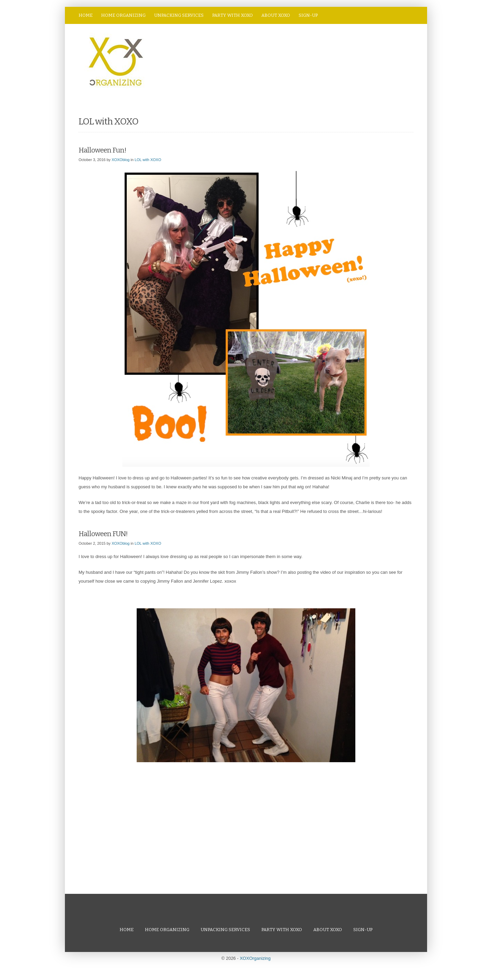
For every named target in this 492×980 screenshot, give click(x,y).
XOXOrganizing (255, 958)
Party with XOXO (233, 15)
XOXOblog (121, 160)
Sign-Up (308, 15)
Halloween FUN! (103, 534)
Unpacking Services (179, 15)
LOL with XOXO (148, 160)
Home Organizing (123, 15)
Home (86, 15)
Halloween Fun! (102, 150)
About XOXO (276, 15)
